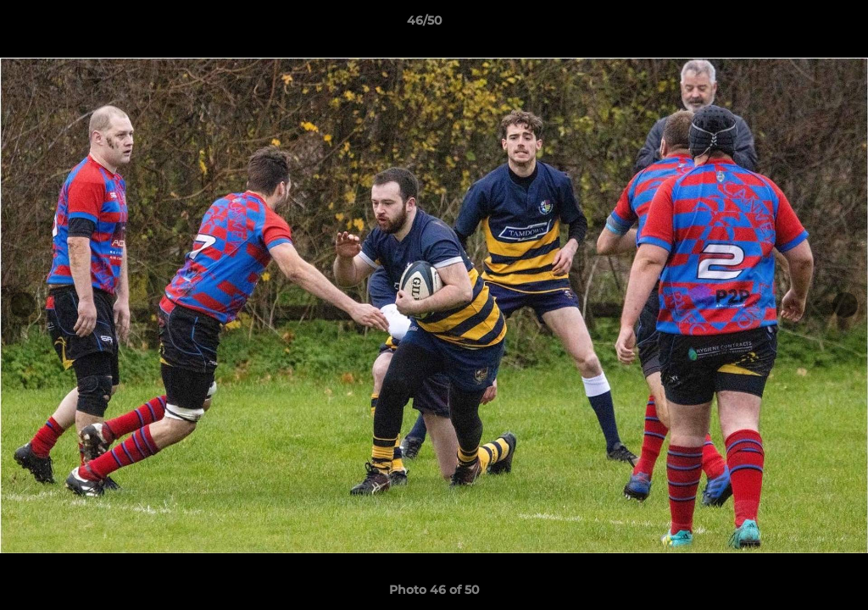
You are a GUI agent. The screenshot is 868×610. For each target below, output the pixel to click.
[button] (797, 25)
